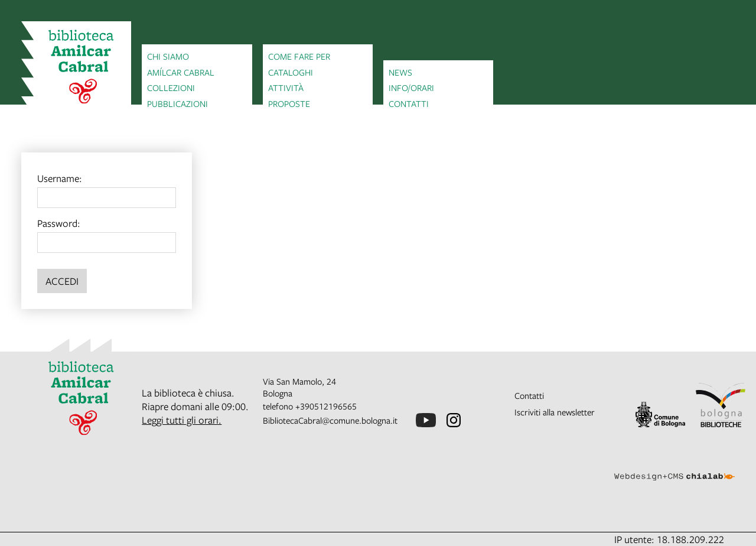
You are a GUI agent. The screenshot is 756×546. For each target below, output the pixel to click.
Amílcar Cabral (181, 72)
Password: (59, 223)
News (400, 72)
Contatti (409, 103)
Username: (60, 178)
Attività (286, 87)
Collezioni (171, 87)
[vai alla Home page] (76, 68)
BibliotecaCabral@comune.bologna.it (330, 420)
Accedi (62, 281)
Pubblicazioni (177, 103)
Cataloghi (291, 72)
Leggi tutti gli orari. (182, 420)
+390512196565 (326, 406)
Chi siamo (168, 56)
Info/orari (411, 87)
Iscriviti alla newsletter (555, 412)
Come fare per (299, 56)
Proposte (289, 103)
